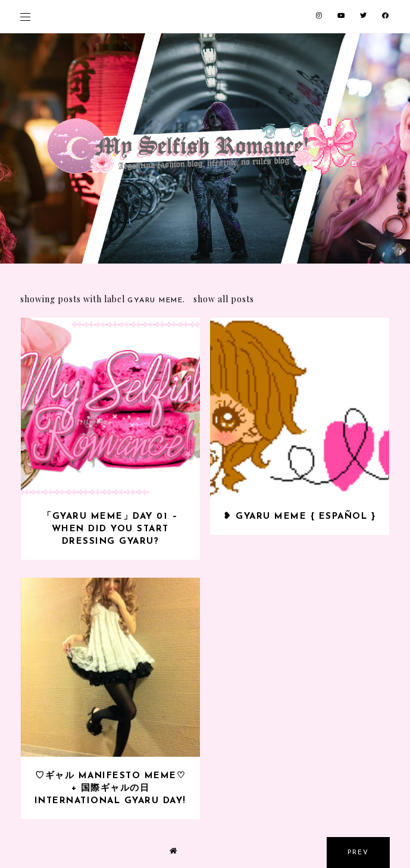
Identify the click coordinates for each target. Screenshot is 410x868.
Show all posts (224, 299)
